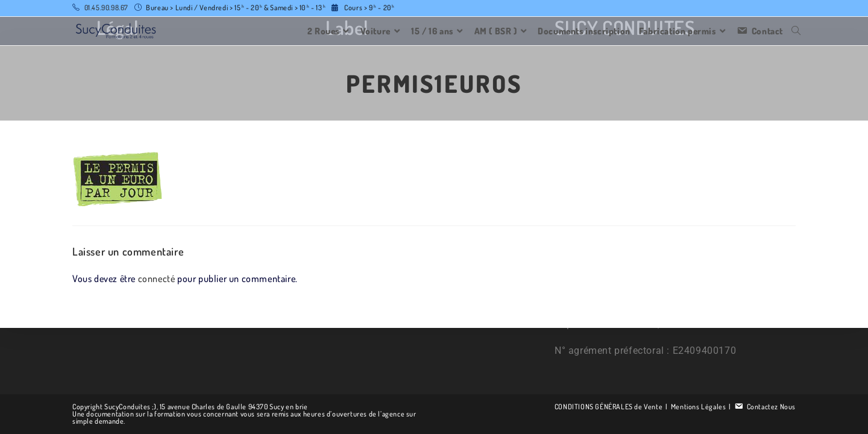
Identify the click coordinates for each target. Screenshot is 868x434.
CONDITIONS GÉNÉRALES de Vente (609, 407)
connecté (157, 278)
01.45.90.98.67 (106, 8)
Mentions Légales (699, 407)
